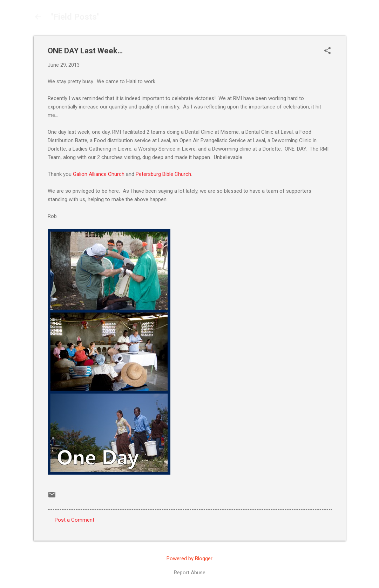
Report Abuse (190, 573)
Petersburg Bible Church (163, 174)
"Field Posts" (75, 17)
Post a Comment (75, 520)
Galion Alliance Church (99, 174)
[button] (327, 51)
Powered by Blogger (189, 559)
